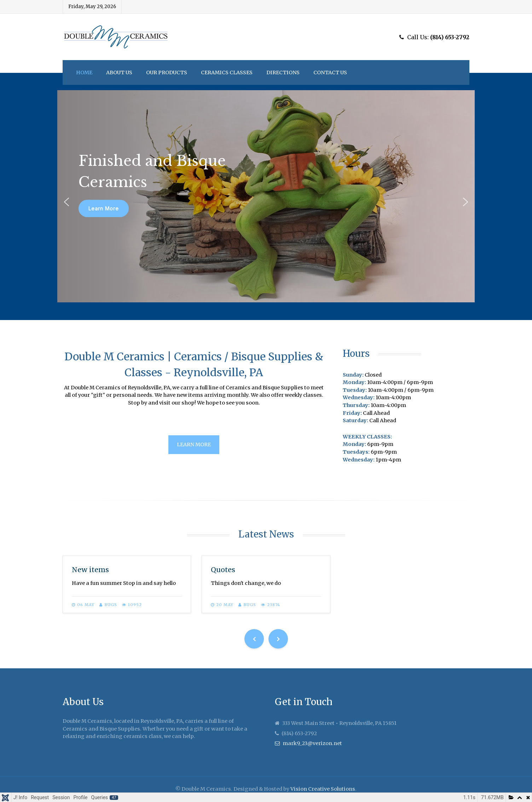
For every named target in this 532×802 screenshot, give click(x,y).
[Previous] (254, 639)
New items (90, 570)
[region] (266, 196)
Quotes (223, 570)
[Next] (278, 639)
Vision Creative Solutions (323, 789)
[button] (66, 202)
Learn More (194, 444)
